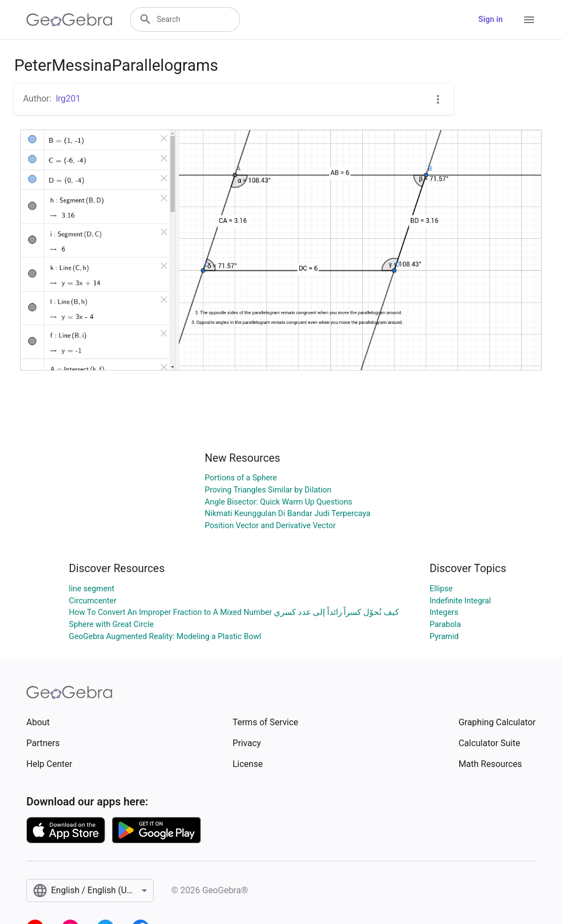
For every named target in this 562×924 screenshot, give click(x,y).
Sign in (491, 19)
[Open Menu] (529, 20)
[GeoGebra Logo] (69, 20)
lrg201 (68, 99)
